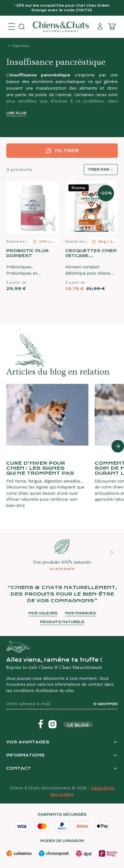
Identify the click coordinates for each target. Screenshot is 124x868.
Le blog (78, 725)
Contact (19, 768)
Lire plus (16, 113)
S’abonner (105, 704)
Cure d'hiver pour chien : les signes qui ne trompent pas (40, 468)
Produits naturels (62, 622)
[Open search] (22, 27)
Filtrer (62, 151)
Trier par (98, 170)
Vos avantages (28, 742)
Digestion (21, 46)
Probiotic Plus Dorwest (27, 253)
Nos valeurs (43, 613)
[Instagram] (52, 724)
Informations (25, 755)
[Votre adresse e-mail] (47, 704)
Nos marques (80, 613)
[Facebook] (41, 724)
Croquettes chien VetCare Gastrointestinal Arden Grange (91, 253)
